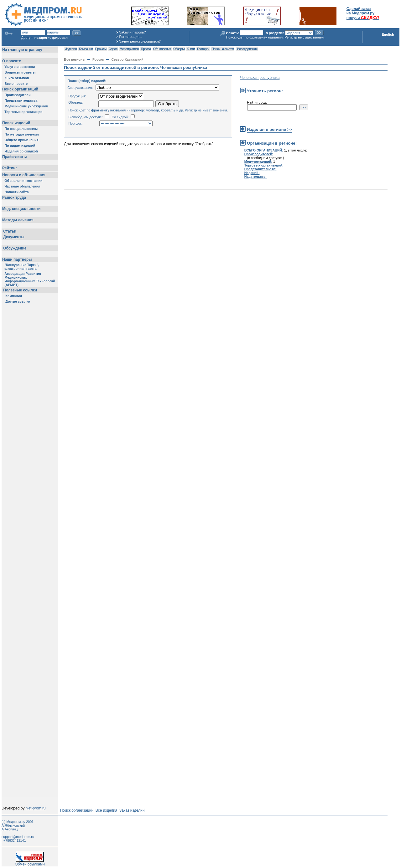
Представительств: (260, 169)
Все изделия (106, 810)
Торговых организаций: (264, 165)
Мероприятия (129, 49)
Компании (86, 49)
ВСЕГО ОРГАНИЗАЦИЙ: (264, 150)
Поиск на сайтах (223, 49)
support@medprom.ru (18, 837)
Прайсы (101, 49)
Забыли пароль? (132, 32)
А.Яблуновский (13, 825)
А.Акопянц (10, 829)
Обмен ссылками (30, 863)
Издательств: (255, 177)
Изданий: (252, 173)
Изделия (70, 49)
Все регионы (75, 59)
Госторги (203, 49)
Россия (98, 59)
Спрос (113, 49)
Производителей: (259, 154)
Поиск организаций (77, 810)
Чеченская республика (260, 78)
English (388, 34)
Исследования (247, 49)
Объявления (162, 49)
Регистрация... (130, 37)
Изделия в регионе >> (269, 129)
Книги (191, 49)
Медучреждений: (258, 162)
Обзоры (179, 49)
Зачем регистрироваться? (140, 41)
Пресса (146, 49)
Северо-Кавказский (128, 59)
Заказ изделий (132, 810)
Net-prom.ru (36, 808)
